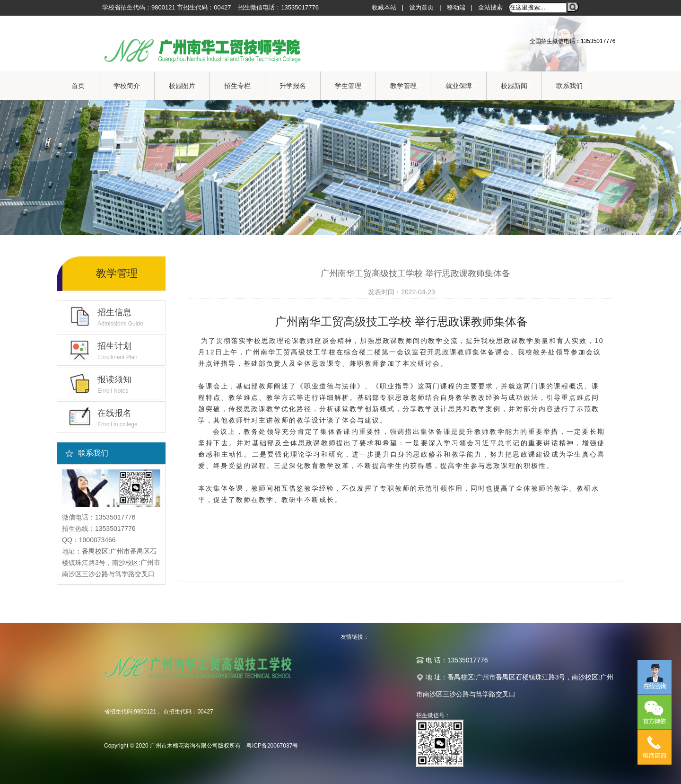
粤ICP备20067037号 (272, 746)
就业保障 (461, 86)
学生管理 (350, 86)
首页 (78, 86)
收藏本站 (384, 7)
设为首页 (421, 7)
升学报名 (295, 86)
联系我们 (572, 86)
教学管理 (406, 86)
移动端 (456, 7)
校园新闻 (516, 86)
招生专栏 (240, 86)
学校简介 (129, 86)
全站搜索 (490, 7)
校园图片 (184, 86)
